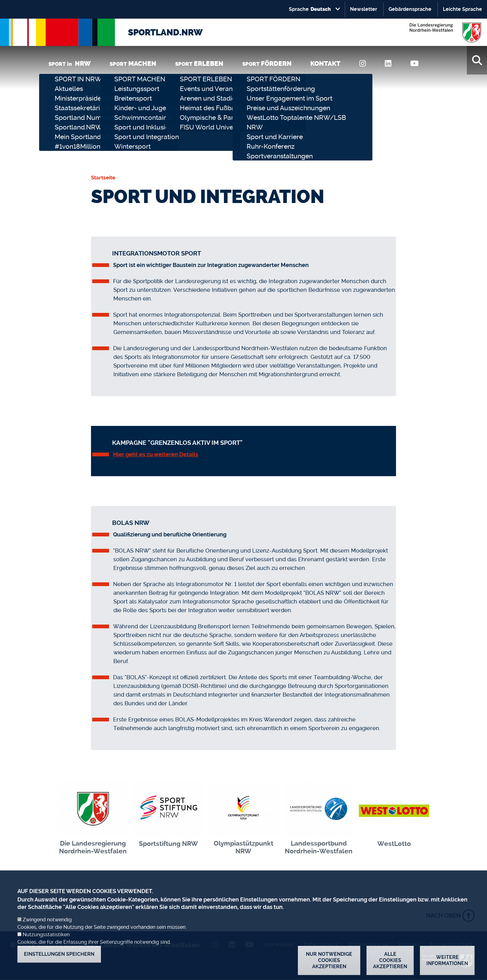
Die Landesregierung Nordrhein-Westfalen (93, 847)
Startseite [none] (103, 178)
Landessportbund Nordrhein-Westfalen (319, 847)
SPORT (133, 63)
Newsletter (364, 9)
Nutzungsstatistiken (46, 940)
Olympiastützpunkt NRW (243, 847)
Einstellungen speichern (59, 960)
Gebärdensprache (410, 9)
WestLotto (394, 844)
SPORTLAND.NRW (165, 32)
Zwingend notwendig (47, 926)
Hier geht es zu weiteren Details (156, 454)
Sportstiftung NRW (168, 844)
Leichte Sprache (462, 9)
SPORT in (70, 63)
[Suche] (477, 60)
